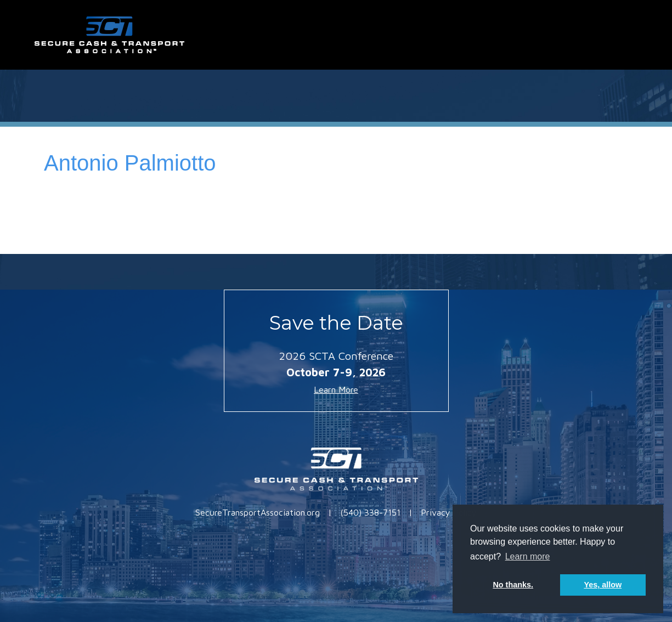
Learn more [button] (528, 556)
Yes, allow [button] (603, 585)
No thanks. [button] (513, 585)
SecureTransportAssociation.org (258, 512)
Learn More (336, 389)
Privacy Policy (449, 512)
